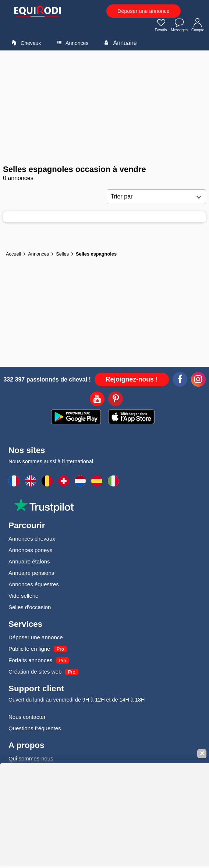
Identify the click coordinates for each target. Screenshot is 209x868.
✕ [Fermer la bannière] (202, 754)
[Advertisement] (104, 108)
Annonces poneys (30, 550)
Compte (198, 26)
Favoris (161, 26)
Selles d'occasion (30, 607)
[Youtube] (97, 400)
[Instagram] (198, 380)
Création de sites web (35, 672)
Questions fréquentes (35, 728)
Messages (179, 26)
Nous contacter (27, 717)
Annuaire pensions (31, 573)
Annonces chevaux (32, 539)
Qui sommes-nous (31, 758)
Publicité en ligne (29, 649)
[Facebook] (180, 380)
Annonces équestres (34, 584)
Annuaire (119, 43)
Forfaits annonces (30, 660)
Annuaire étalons (29, 561)
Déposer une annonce (144, 11)
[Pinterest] (116, 400)
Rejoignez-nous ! (132, 379)
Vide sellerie (23, 596)
